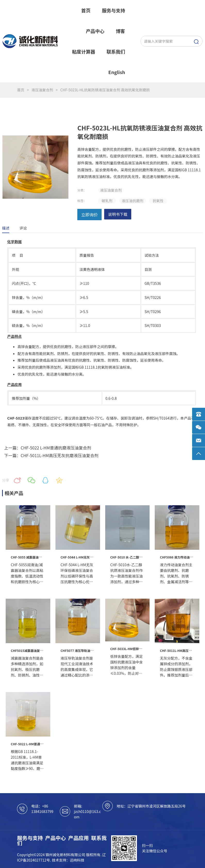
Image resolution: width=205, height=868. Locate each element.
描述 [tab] (6, 228)
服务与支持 (30, 838)
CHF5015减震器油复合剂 (28, 650)
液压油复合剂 (42, 90)
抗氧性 (158, 201)
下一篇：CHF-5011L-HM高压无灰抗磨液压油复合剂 (51, 455)
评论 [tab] (23, 228)
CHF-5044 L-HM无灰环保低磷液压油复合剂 (91, 557)
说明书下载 (118, 214)
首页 (21, 90)
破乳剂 (107, 201)
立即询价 (89, 215)
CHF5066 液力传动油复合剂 (179, 557)
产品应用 (78, 838)
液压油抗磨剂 (133, 201)
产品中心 (55, 838)
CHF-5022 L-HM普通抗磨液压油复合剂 (38, 744)
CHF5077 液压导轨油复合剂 (80, 650)
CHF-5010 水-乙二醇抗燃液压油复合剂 (137, 557)
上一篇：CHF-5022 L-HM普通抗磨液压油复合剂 (48, 448)
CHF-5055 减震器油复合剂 (29, 557)
